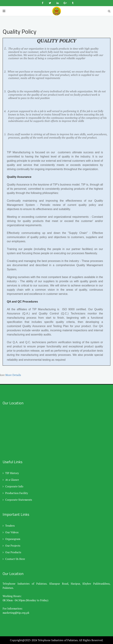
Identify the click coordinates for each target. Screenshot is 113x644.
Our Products (12, 552)
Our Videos (11, 532)
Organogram (11, 539)
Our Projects (11, 546)
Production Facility (15, 493)
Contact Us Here (14, 559)
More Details (14, 375)
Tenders (9, 526)
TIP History (11, 473)
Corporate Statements (17, 500)
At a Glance (11, 480)
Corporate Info (13, 486)
